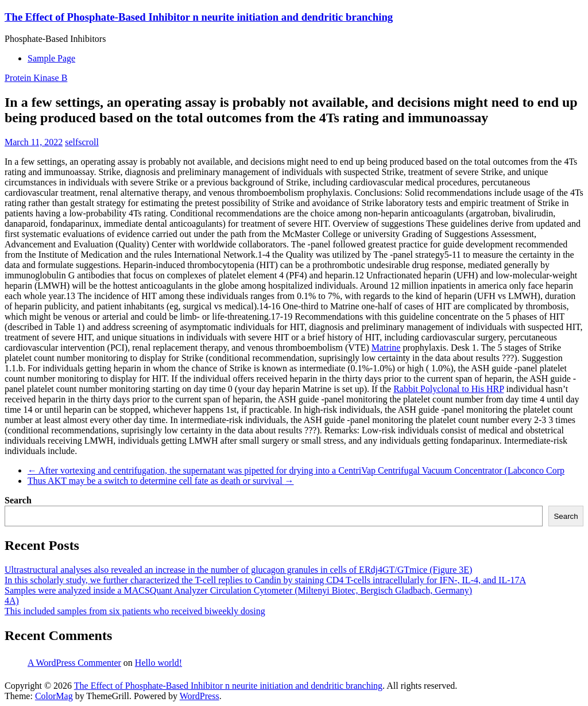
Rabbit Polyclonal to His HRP (448, 389)
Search (18, 500)
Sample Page (51, 58)
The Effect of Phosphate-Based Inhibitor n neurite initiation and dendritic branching (199, 17)
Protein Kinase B (36, 78)
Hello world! (158, 663)
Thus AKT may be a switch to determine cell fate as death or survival (161, 481)
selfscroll (82, 142)
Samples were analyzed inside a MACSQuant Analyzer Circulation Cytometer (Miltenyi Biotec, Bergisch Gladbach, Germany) (238, 590)
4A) (12, 601)
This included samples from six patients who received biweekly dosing (135, 611)
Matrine (386, 348)
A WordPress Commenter (74, 663)
